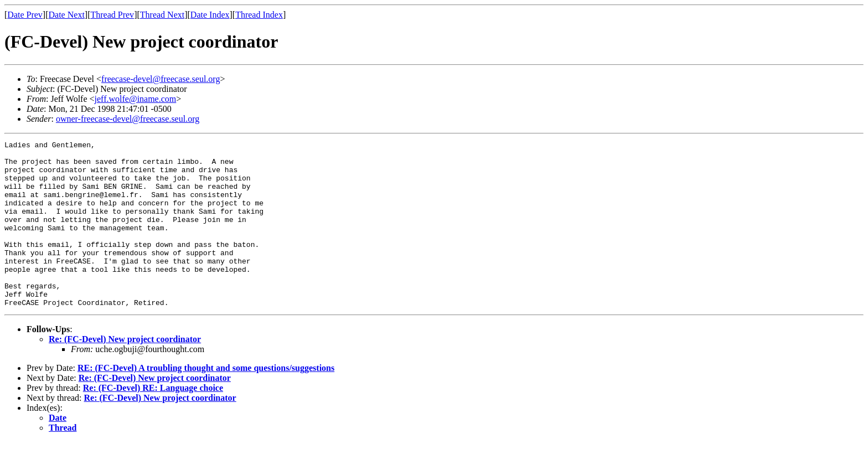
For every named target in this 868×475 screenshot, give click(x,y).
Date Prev (25, 15)
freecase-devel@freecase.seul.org (161, 79)
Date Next (67, 15)
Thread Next (162, 15)
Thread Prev (112, 15)
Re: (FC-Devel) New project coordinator (125, 372)
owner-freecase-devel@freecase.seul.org (128, 119)
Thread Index (259, 15)
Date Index (210, 15)
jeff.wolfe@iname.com (136, 99)
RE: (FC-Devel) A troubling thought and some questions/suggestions (206, 401)
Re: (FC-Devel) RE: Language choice (153, 421)
